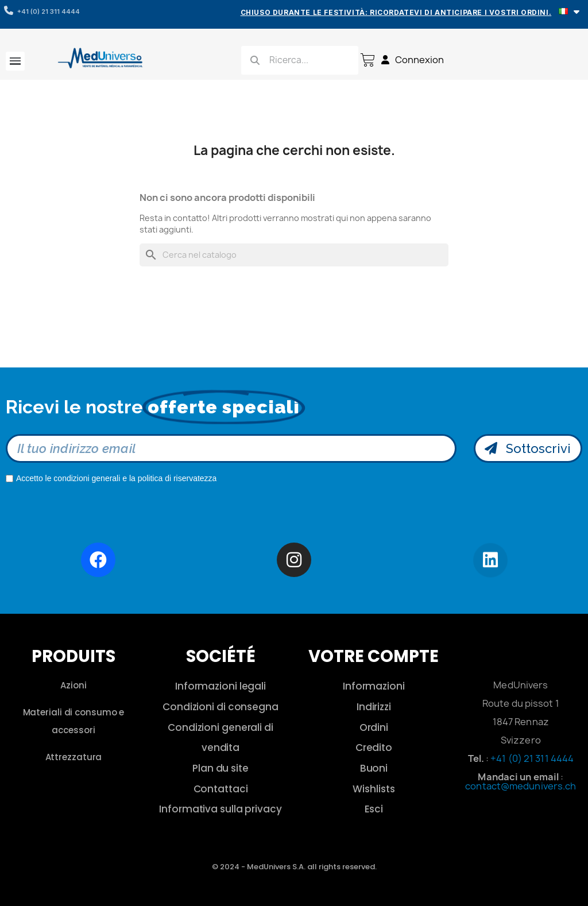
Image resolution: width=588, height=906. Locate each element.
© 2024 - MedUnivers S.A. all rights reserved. (294, 867)
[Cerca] (294, 255)
